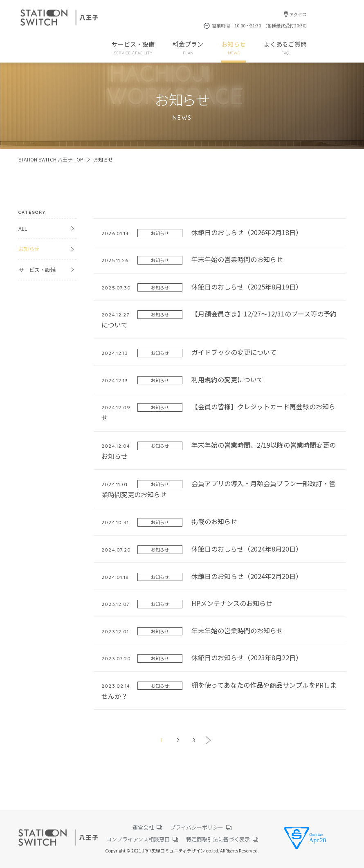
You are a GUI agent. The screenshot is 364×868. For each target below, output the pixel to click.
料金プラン (188, 48)
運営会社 (143, 827)
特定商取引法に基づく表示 (218, 839)
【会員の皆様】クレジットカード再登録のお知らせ (218, 412)
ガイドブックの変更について (189, 352)
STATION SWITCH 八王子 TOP (51, 159)
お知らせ (234, 48)
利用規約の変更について (182, 380)
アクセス (298, 14)
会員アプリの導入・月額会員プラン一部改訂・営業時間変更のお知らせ (218, 489)
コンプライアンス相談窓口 (138, 839)
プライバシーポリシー (197, 827)
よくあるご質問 (285, 48)
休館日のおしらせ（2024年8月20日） (202, 549)
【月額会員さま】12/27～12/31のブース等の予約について (219, 319)
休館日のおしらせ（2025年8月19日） (202, 287)
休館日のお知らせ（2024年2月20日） (202, 576)
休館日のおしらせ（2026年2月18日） (202, 232)
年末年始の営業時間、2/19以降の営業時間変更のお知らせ (219, 450)
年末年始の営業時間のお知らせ (192, 259)
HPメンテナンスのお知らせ (187, 603)
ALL (23, 228)
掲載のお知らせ (169, 521)
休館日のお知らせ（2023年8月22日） (202, 658)
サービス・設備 (133, 48)
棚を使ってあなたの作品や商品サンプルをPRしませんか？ (219, 690)
